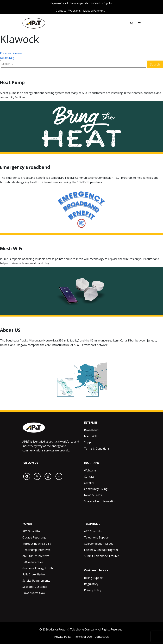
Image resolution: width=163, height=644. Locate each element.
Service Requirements (36, 581)
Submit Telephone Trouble (102, 556)
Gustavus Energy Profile (38, 568)
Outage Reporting (34, 537)
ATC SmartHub (94, 531)
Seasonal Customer (35, 587)
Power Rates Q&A (34, 593)
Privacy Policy (93, 590)
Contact (89, 477)
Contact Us (102, 637)
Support (89, 442)
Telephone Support (97, 537)
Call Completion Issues (99, 544)
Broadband (91, 430)
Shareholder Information (100, 501)
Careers (89, 483)
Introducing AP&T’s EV (37, 544)
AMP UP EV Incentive (36, 556)
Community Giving (96, 489)
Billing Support (94, 578)
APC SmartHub (32, 531)
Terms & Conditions (97, 449)
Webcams (90, 470)
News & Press (93, 495)
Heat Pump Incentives (36, 550)
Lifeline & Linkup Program (101, 550)
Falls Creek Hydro (34, 574)
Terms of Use (83, 637)
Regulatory (91, 584)
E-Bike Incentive (33, 562)
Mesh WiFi (91, 436)
